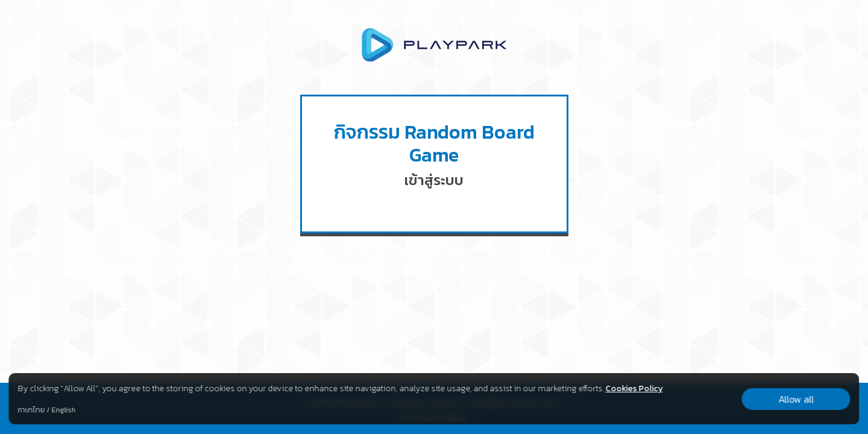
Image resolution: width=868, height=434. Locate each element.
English (63, 410)
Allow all (796, 399)
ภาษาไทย (31, 410)
